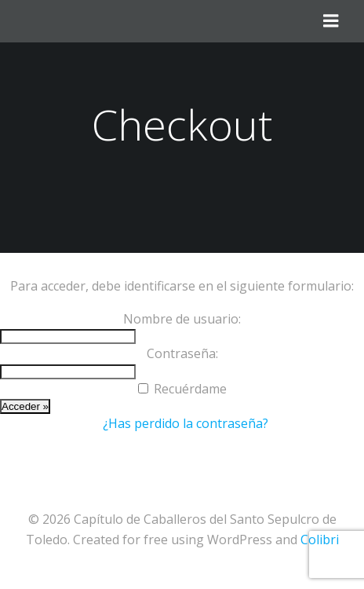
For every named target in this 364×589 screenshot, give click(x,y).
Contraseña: (182, 353)
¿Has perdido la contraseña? (186, 423)
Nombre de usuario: (182, 319)
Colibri (320, 540)
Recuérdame (190, 389)
